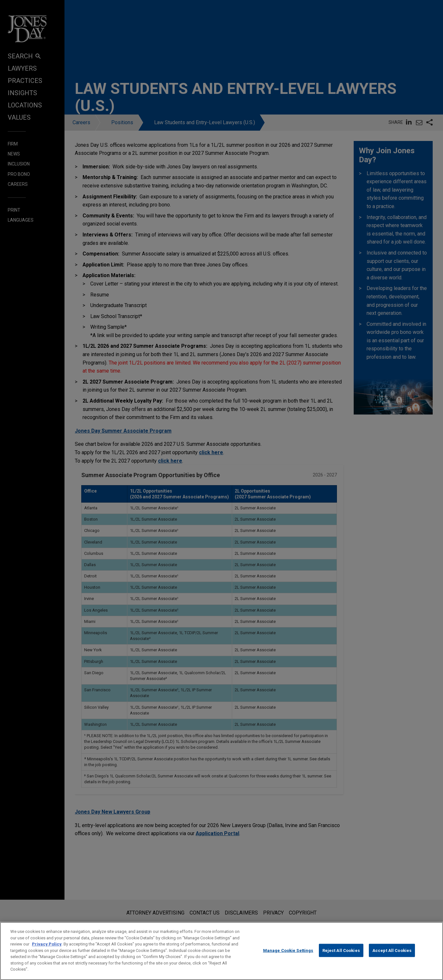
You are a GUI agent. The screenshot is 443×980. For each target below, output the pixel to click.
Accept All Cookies (392, 956)
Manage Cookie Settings (288, 956)
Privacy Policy (47, 950)
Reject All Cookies (341, 956)
